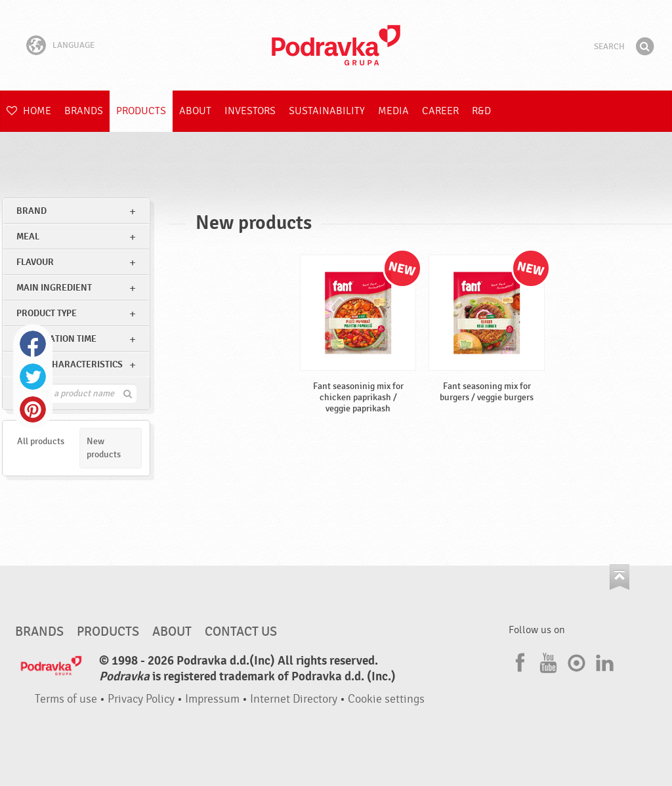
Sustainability (327, 111)
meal (28, 237)
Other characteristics (70, 364)
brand (31, 211)
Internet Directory (294, 699)
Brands (84, 111)
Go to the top (619, 577)
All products (41, 441)
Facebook (33, 344)
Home (29, 111)
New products (104, 448)
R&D (481, 111)
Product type (47, 313)
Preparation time (56, 339)
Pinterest (33, 409)
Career (440, 111)
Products (141, 111)
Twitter (33, 377)
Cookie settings (386, 699)
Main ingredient (54, 288)
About (195, 111)
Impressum (212, 699)
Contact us (241, 632)
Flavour (35, 262)
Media (393, 111)
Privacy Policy (141, 699)
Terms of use (66, 699)
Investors (250, 111)
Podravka (336, 45)
